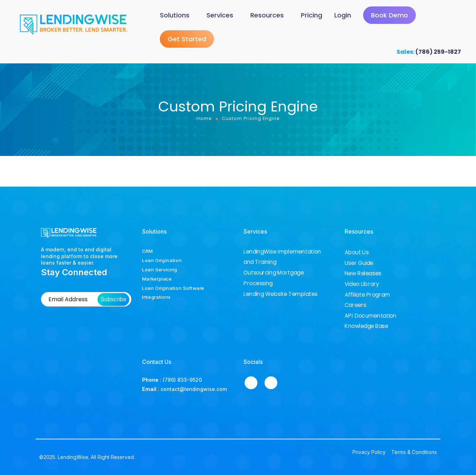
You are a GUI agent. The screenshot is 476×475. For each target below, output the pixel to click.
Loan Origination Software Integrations (173, 293)
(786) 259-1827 (438, 54)
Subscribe (113, 300)
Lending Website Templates (281, 294)
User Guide (359, 263)
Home (204, 120)
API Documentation (370, 316)
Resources (267, 16)
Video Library (362, 284)
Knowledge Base (367, 326)
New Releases (363, 273)
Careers (355, 305)
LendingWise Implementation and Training (282, 257)
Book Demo (389, 16)
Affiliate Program (367, 295)
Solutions (175, 16)
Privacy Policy (369, 452)
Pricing (312, 16)
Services (220, 16)
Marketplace (157, 279)
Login (343, 16)
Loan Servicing (160, 270)
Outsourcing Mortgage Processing (274, 278)
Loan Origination (162, 260)
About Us (357, 252)
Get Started (187, 41)
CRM (147, 251)
